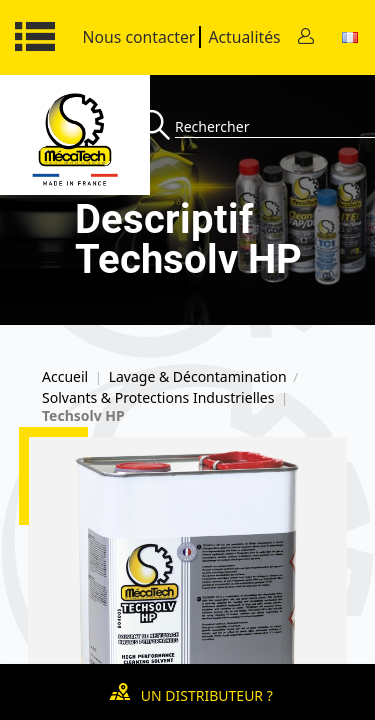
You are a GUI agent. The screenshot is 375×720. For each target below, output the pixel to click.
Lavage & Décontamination (198, 377)
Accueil (65, 377)
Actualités (244, 37)
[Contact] (306, 37)
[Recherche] (157, 126)
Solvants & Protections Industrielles (158, 398)
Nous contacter (139, 37)
